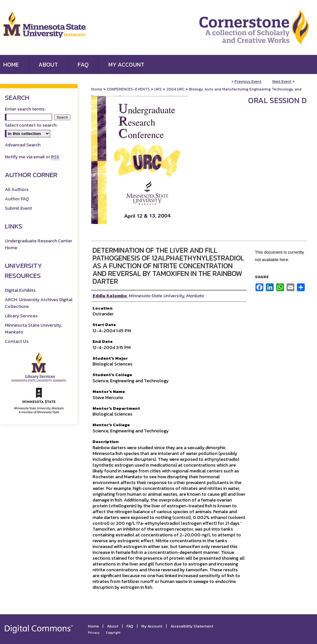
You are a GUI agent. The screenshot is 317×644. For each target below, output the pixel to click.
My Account (152, 626)
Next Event (282, 81)
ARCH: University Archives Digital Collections (39, 303)
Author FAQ (17, 199)
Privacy (94, 633)
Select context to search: (31, 125)
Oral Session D (277, 100)
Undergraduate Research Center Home (38, 244)
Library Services (21, 316)
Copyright (113, 633)
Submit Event (18, 208)
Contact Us (17, 341)
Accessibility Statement (192, 626)
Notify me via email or (32, 157)
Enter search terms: (25, 109)
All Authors (17, 190)
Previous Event (248, 81)
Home (97, 89)
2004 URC (176, 89)
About (113, 626)
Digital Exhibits (20, 290)
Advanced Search (23, 145)
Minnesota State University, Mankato (33, 329)
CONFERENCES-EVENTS (129, 89)
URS (158, 89)
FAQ (130, 626)
